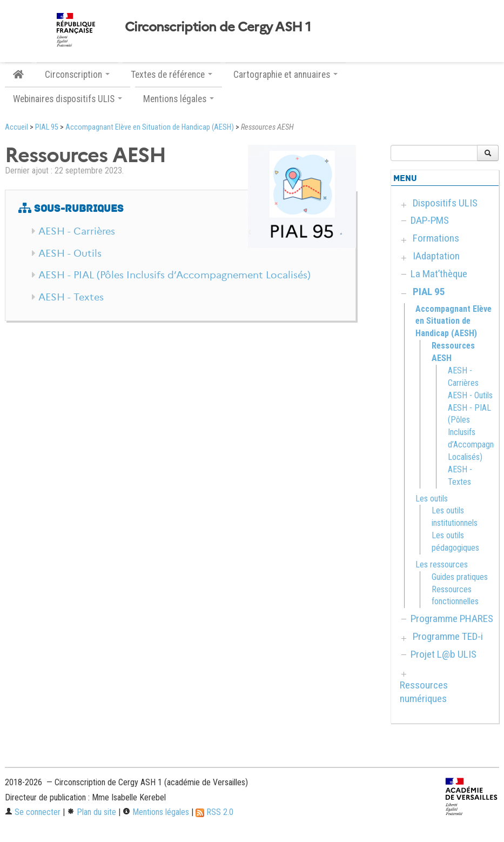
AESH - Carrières (77, 231)
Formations (436, 238)
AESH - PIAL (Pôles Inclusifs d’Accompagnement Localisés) (174, 275)
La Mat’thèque (439, 274)
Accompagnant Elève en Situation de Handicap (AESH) (150, 127)
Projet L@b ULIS (443, 654)
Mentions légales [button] (179, 99)
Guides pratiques (460, 577)
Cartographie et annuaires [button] (285, 75)
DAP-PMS (430, 220)
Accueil (16, 127)
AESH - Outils (70, 253)
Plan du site (92, 812)
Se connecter (33, 812)
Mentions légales (156, 812)
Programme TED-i (448, 636)
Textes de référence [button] (172, 75)
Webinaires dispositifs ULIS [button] (68, 99)
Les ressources (442, 564)
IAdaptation (436, 256)
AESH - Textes (71, 297)
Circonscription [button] (77, 75)
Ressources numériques (424, 692)
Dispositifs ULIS (445, 203)
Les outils (432, 499)
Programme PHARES (452, 619)
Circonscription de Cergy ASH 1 (218, 27)
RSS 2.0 (214, 812)
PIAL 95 (47, 127)
